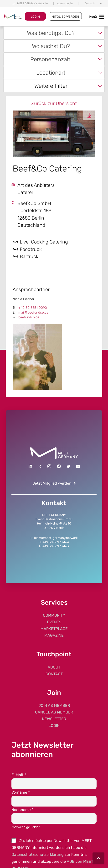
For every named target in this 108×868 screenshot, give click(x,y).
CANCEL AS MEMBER (54, 712)
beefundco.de (29, 317)
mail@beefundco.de (33, 312)
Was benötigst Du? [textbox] (51, 33)
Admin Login (65, 3)
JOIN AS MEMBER (54, 705)
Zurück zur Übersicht (54, 103)
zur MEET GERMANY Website (30, 3)
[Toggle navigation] (97, 17)
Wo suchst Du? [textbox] (51, 46)
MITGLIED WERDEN (65, 17)
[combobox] (54, 33)
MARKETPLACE (54, 629)
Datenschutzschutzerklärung (38, 854)
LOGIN (35, 17)
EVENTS (54, 622)
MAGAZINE (54, 635)
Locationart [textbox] (51, 73)
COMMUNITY (54, 615)
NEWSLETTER (54, 719)
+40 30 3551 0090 (33, 308)
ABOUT (54, 667)
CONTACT (54, 674)
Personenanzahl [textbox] (51, 59)
